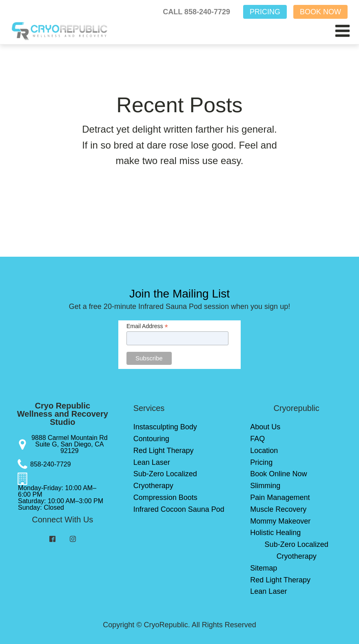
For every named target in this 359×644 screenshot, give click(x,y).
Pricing (261, 462)
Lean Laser (152, 462)
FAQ (257, 439)
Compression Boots (165, 497)
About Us (265, 427)
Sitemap (264, 568)
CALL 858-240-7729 (196, 12)
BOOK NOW (320, 12)
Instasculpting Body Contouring (165, 433)
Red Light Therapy (164, 451)
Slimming (265, 486)
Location (264, 451)
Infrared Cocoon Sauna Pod (179, 509)
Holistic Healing (275, 533)
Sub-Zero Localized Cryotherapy (165, 480)
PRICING (265, 12)
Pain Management (280, 497)
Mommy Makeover (280, 521)
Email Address (147, 326)
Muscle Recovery (278, 509)
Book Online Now (278, 474)
